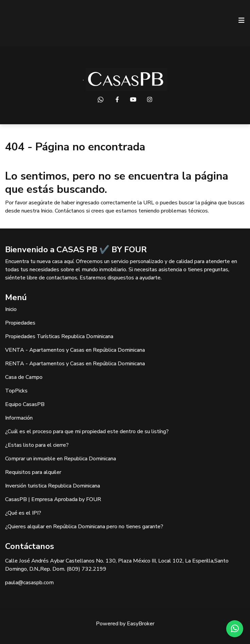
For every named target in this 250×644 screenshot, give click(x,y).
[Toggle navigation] (241, 20)
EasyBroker (141, 624)
